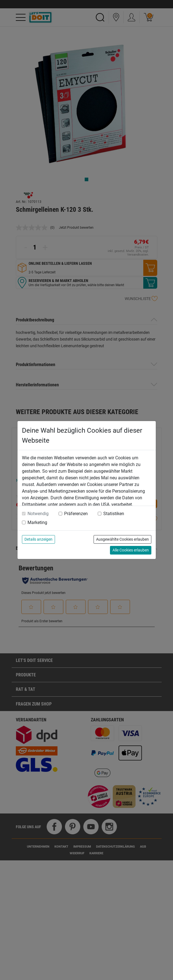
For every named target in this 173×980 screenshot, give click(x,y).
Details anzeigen (38, 539)
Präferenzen (76, 514)
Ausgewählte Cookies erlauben (122, 539)
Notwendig (38, 514)
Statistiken (114, 514)
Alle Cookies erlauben (131, 550)
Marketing (37, 522)
